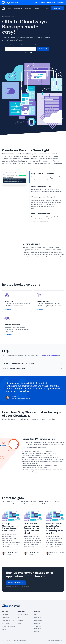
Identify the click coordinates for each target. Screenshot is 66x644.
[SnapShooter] (10, 2)
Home (10, 8)
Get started (57, 8)
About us (37, 614)
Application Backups (9, 627)
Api (19, 617)
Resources (28, 8)
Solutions (18, 8)
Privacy (37, 632)
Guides (20, 620)
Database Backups (8, 620)
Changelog (38, 623)
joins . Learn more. (49, 2)
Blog (20, 623)
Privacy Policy (29, 53)
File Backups (6, 623)
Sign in (48, 8)
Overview (5, 614)
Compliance (38, 620)
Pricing (37, 8)
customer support (50, 355)
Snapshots (5, 617)
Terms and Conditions (38, 628)
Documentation (23, 614)
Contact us (38, 617)
